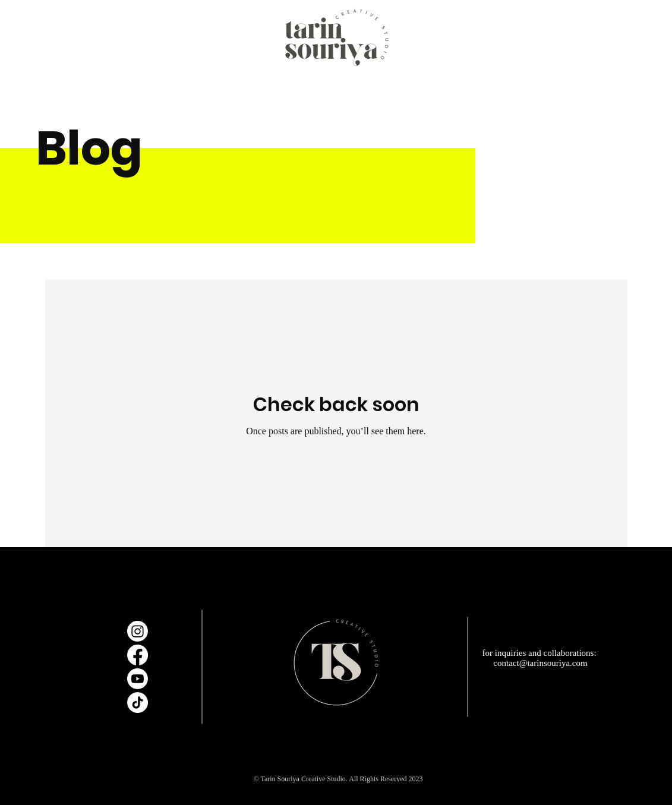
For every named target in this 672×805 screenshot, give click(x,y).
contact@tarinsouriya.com (540, 663)
